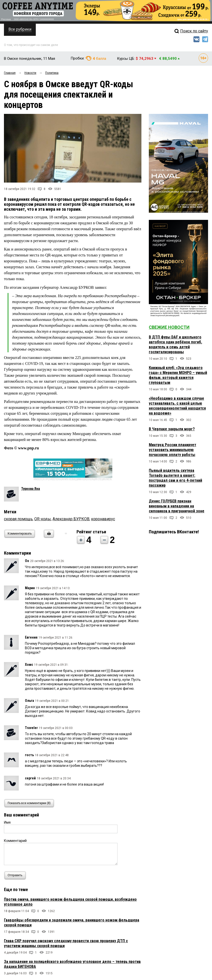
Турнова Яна (31, 489)
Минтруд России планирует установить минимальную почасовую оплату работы (173, 450)
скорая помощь (18, 519)
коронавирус (103, 519)
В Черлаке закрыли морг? (172, 429)
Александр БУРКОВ (71, 519)
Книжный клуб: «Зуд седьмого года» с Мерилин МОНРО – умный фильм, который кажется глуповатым (178, 375)
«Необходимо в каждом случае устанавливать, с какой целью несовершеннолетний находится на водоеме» (177, 406)
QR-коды (43, 519)
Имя (7, 822)
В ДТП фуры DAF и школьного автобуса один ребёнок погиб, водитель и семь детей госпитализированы (175, 344)
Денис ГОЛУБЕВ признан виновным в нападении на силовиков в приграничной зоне (177, 506)
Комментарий (15, 841)
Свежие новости (169, 327)
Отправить (16, 875)
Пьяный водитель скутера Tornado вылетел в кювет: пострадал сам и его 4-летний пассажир (175, 478)
